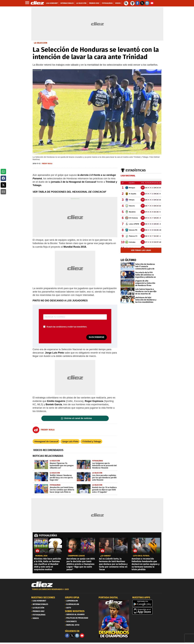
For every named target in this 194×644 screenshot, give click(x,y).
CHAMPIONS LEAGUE (76, 556)
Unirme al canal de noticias (78, 418)
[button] (3, 172)
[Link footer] (42, 584)
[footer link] (97, 591)
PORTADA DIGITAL (108, 597)
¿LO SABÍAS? (106, 556)
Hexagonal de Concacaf (47, 441)
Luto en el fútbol (141, 556)
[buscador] (126, 3)
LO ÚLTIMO (128, 260)
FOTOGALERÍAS (48, 535)
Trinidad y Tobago (92, 441)
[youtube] (82, 636)
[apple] (148, 611)
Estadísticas (136, 170)
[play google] (148, 603)
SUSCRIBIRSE (96, 337)
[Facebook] (67, 636)
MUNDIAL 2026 (41, 556)
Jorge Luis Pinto (71, 441)
